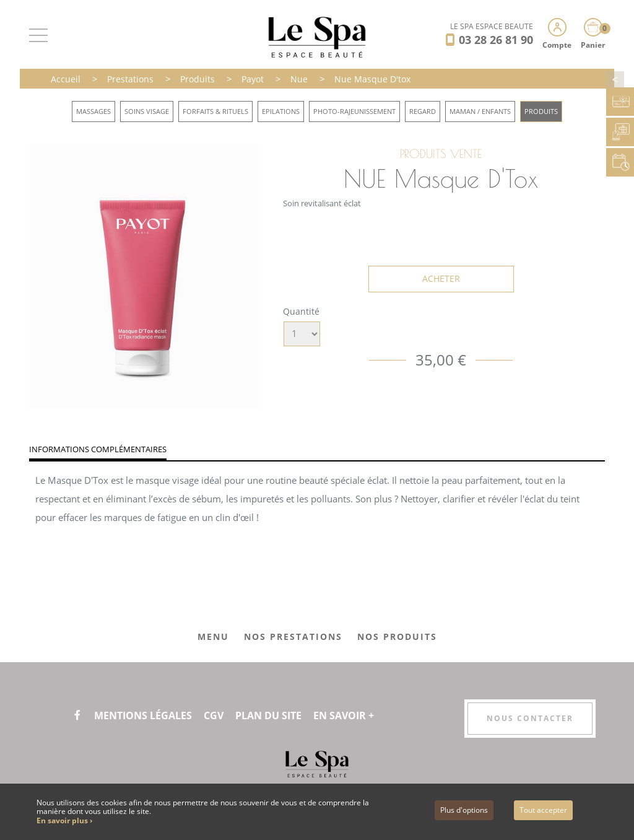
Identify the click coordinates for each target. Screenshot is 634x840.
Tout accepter (543, 810)
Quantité (301, 311)
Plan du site (268, 715)
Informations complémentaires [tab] (98, 449)
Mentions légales (143, 715)
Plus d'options (464, 810)
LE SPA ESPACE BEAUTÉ (492, 26)
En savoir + (344, 715)
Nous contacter (530, 718)
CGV (214, 715)
